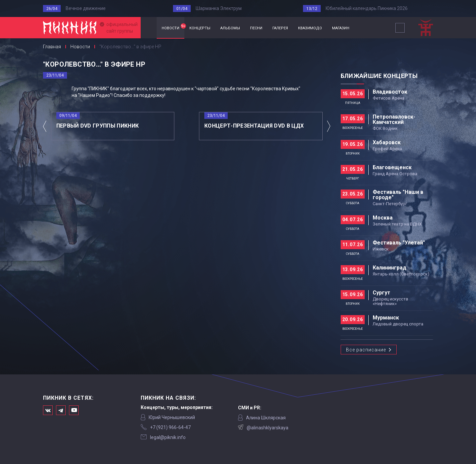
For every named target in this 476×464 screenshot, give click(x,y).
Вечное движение (86, 8)
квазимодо (310, 27)
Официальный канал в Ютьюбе (74, 410)
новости (173, 27)
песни (256, 27)
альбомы (230, 27)
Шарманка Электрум (219, 8)
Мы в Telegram (61, 410)
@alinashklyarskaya (267, 428)
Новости (80, 47)
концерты (200, 27)
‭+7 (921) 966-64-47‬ (170, 427)
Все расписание (366, 350)
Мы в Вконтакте (48, 410)
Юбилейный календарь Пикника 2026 (367, 8)
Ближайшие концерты (379, 76)
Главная (149, 28)
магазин (341, 27)
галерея (280, 27)
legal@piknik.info (168, 437)
